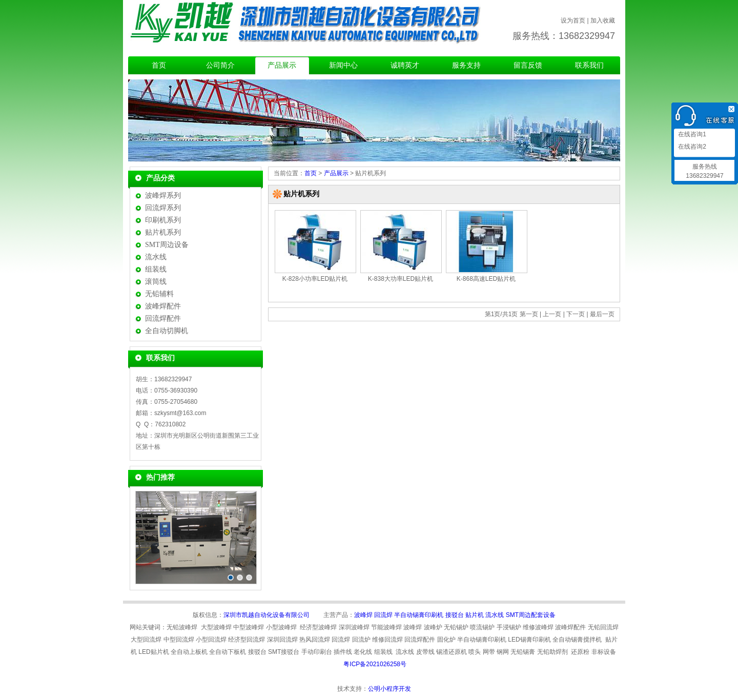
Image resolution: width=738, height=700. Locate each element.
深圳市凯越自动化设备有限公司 (266, 615)
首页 (159, 65)
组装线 (156, 269)
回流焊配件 (163, 318)
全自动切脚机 (167, 331)
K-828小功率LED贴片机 (315, 279)
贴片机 (475, 615)
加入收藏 (603, 20)
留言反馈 (528, 65)
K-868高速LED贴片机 (486, 279)
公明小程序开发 (389, 689)
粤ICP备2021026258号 (375, 664)
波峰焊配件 (163, 306)
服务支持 (466, 65)
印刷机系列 (163, 220)
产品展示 (282, 65)
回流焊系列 (163, 208)
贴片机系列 (163, 232)
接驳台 (455, 615)
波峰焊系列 (163, 195)
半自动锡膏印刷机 (419, 615)
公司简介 (220, 65)
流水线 (156, 257)
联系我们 (589, 65)
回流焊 (383, 615)
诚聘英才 (405, 65)
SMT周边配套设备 (531, 615)
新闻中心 (343, 65)
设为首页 (573, 20)
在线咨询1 (691, 134)
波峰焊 (363, 615)
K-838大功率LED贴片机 (401, 279)
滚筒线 (156, 282)
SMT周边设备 (167, 245)
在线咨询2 (691, 147)
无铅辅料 (159, 294)
